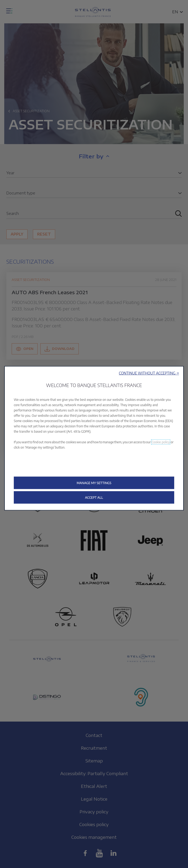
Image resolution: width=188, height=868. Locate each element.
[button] (149, 373)
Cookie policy (161, 442)
